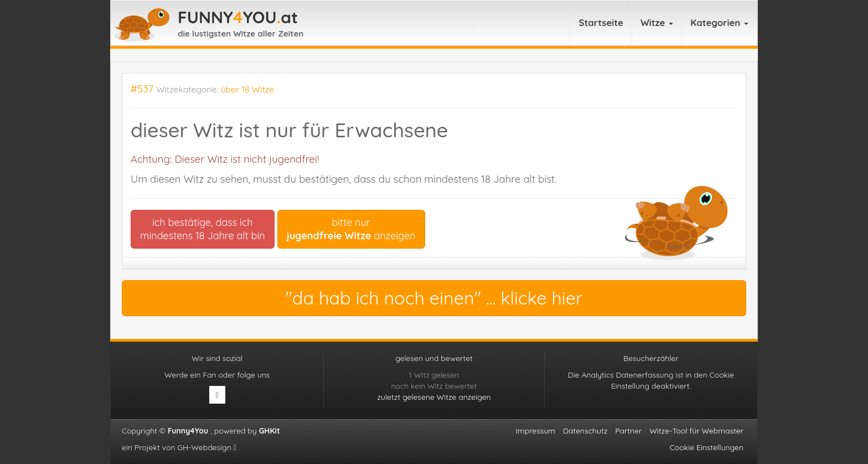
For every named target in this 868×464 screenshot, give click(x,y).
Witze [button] (657, 22)
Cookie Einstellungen (707, 447)
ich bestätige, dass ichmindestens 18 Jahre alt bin (203, 229)
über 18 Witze (247, 89)
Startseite (601, 22)
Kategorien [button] (719, 22)
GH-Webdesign (207, 447)
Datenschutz (585, 431)
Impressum (536, 431)
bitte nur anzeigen (351, 229)
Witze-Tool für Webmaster (696, 431)
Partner (628, 431)
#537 (142, 89)
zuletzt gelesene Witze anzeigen (434, 397)
